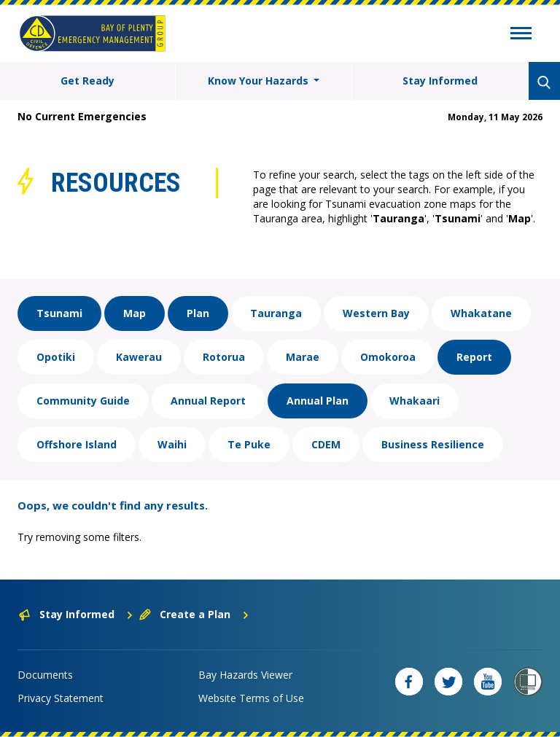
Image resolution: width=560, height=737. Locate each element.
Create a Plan (194, 614)
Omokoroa (388, 357)
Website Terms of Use (251, 698)
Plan (198, 313)
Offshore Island (77, 444)
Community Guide (83, 401)
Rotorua (224, 357)
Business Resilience (433, 444)
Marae (303, 357)
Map (135, 313)
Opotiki (56, 357)
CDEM (326, 444)
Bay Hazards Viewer (245, 675)
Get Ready (87, 81)
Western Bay (376, 313)
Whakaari (415, 401)
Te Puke (249, 444)
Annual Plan (318, 401)
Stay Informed (440, 81)
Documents (45, 675)
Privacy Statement (61, 698)
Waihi (172, 444)
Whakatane (481, 313)
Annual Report (208, 401)
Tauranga (276, 313)
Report (474, 357)
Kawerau (139, 357)
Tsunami (59, 313)
